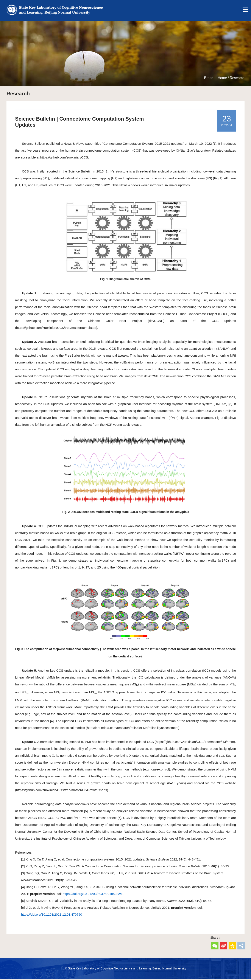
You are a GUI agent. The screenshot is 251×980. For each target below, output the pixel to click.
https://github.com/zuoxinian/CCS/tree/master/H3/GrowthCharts (62, 791)
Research (237, 79)
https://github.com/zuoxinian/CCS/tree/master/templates (56, 329)
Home (222, 79)
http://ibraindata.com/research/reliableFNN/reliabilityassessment (133, 729)
